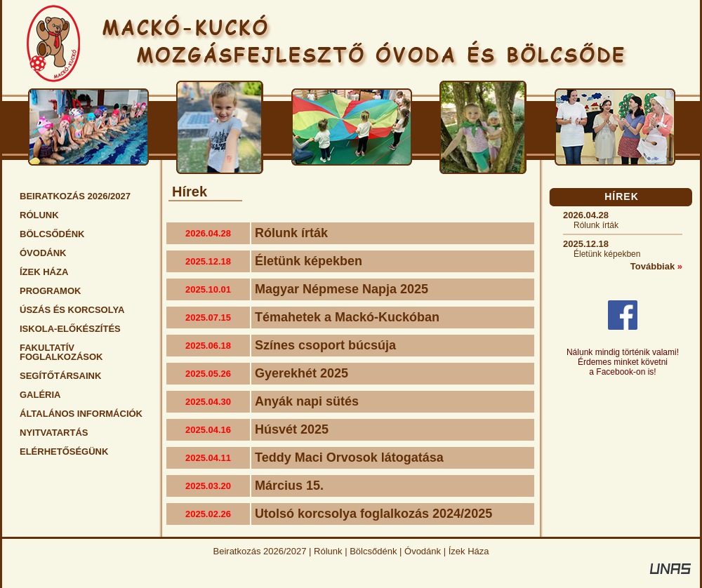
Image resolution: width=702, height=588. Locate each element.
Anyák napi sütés (307, 401)
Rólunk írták (291, 233)
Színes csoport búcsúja (325, 345)
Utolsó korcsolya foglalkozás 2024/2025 (373, 514)
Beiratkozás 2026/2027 (260, 551)
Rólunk (328, 551)
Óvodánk (423, 551)
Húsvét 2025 (292, 429)
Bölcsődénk (373, 551)
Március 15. (289, 486)
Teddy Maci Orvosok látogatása (349, 457)
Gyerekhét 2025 (302, 373)
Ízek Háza (469, 551)
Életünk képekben (309, 261)
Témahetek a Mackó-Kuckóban (347, 317)
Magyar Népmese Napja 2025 (342, 289)
